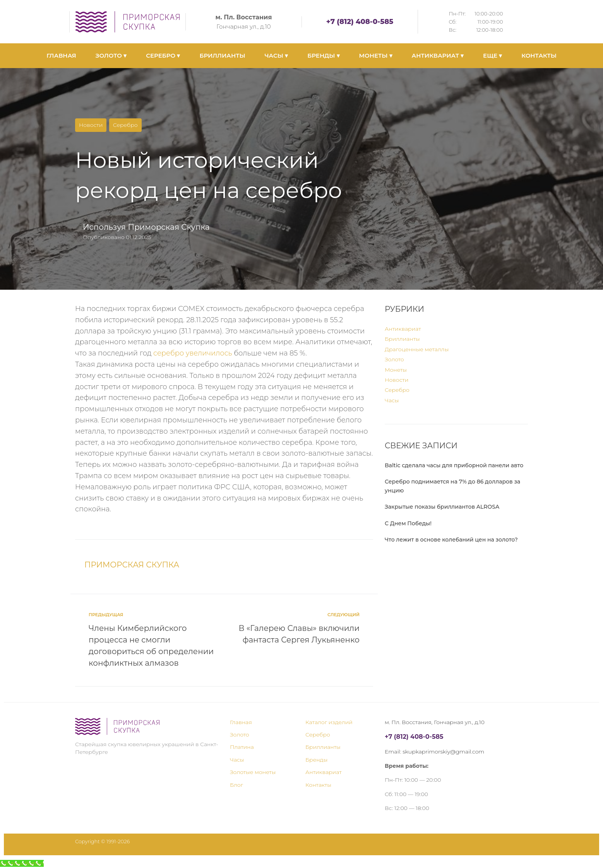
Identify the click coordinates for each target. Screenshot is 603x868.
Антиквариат (403, 329)
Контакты (318, 785)
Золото (394, 359)
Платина (242, 747)
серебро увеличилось (193, 353)
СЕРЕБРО (163, 56)
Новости (91, 125)
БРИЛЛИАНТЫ (222, 56)
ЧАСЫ (276, 56)
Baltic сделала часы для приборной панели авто (454, 465)
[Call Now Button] (22, 863)
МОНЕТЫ (376, 56)
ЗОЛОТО (111, 56)
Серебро (125, 125)
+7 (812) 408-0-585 (360, 22)
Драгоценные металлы (417, 349)
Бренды (316, 760)
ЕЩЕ (493, 56)
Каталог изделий (329, 722)
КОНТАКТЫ (539, 56)
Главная (241, 722)
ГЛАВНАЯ (61, 56)
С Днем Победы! (408, 523)
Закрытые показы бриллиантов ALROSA (442, 507)
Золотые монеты (253, 772)
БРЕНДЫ (323, 56)
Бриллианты (402, 339)
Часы (392, 400)
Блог (236, 785)
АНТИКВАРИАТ (438, 56)
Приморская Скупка (169, 227)
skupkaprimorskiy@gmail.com (443, 752)
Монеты (396, 370)
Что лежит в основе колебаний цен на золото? (451, 540)
